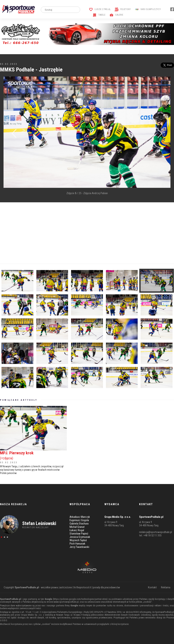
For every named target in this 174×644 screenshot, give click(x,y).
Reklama (166, 587)
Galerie (116, 15)
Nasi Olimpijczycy (148, 9)
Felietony (123, 9)
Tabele (99, 15)
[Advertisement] (87, 233)
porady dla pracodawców (106, 587)
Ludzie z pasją (100, 9)
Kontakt (152, 587)
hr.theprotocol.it (82, 587)
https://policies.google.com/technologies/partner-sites (80, 599)
